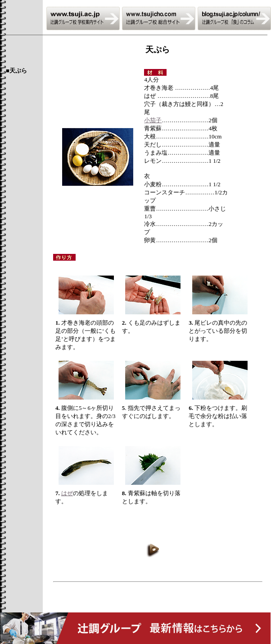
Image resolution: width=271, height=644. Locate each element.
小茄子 (153, 120)
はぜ (67, 493)
